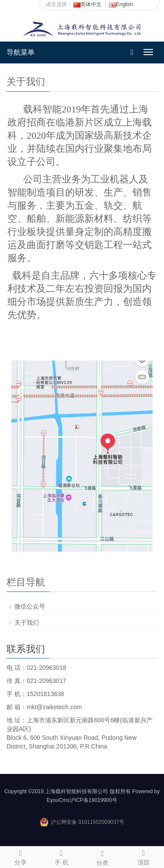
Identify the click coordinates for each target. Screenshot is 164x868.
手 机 (62, 856)
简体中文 (87, 4)
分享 (21, 856)
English (121, 4)
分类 (103, 857)
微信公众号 (30, 606)
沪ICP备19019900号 (93, 800)
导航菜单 (21, 52)
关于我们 (27, 623)
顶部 (143, 856)
